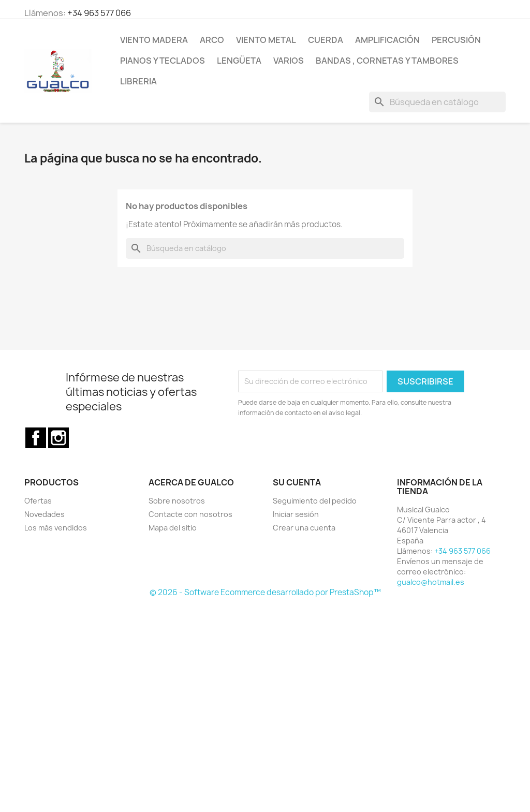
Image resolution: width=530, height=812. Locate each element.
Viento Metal (266, 40)
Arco (212, 40)
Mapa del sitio (173, 528)
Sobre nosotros (177, 501)
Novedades (45, 514)
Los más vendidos (56, 528)
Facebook (36, 438)
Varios (289, 61)
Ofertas (38, 501)
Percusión (456, 40)
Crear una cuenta (304, 528)
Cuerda (326, 40)
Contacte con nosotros (190, 514)
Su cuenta (297, 482)
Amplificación (387, 40)
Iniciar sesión (296, 514)
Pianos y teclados (163, 61)
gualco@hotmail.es (431, 582)
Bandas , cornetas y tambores (387, 61)
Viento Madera (154, 40)
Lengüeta (239, 61)
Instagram (58, 438)
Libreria (138, 81)
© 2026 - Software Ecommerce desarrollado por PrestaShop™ (265, 592)
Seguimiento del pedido (315, 501)
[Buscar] (437, 102)
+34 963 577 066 (99, 13)
